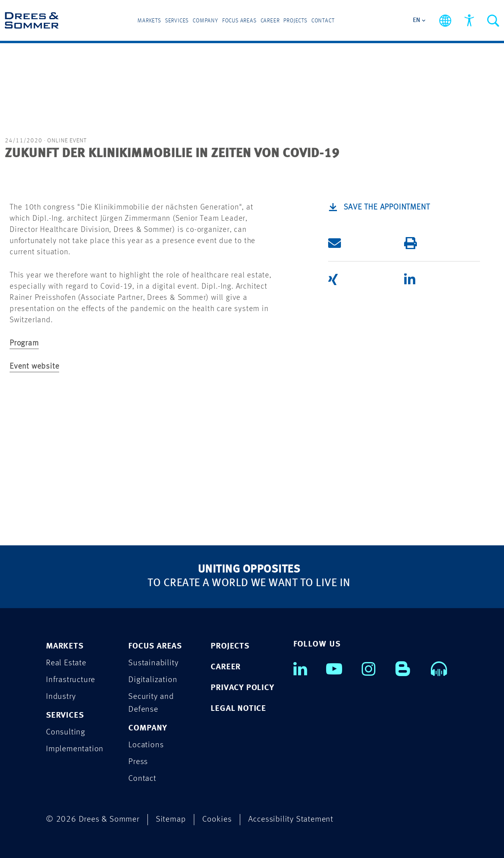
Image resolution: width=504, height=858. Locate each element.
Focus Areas (239, 21)
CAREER (226, 667)
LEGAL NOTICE (238, 709)
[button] (360, 243)
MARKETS (65, 646)
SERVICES (65, 715)
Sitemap (171, 819)
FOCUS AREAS (155, 646)
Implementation (75, 749)
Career (270, 21)
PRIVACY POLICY (242, 688)
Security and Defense (151, 703)
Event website (34, 367)
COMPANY (148, 728)
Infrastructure (71, 680)
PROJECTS (230, 646)
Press (138, 762)
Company (205, 21)
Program (24, 343)
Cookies (217, 819)
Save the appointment (387, 208)
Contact (323, 21)
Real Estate (66, 663)
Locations (146, 745)
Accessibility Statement (291, 819)
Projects (295, 21)
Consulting (66, 732)
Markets (149, 21)
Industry (61, 697)
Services (177, 21)
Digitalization (153, 680)
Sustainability (153, 663)
